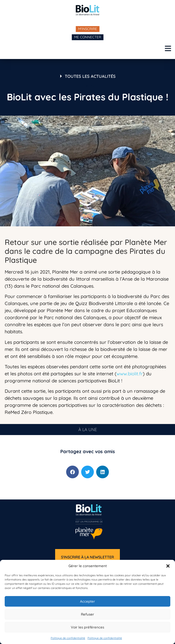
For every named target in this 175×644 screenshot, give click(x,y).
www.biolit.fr (130, 374)
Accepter (87, 601)
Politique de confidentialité (68, 638)
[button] (168, 566)
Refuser (87, 614)
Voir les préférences (87, 627)
